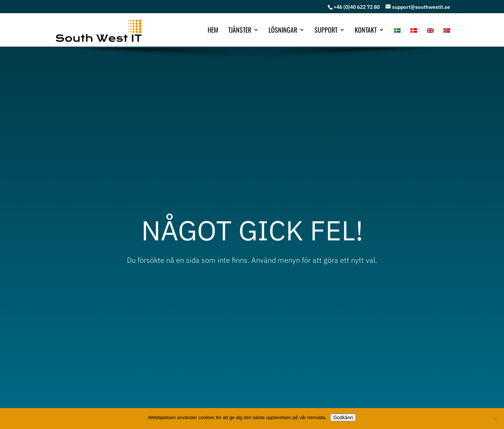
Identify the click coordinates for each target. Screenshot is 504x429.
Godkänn (343, 417)
